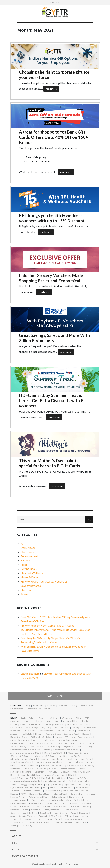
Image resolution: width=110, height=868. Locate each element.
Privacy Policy (72, 864)
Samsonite (81, 822)
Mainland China (75, 724)
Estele (13, 807)
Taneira (14, 784)
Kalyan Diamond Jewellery (23, 740)
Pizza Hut (15, 721)
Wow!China (52, 803)
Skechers (27, 772)
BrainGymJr (87, 803)
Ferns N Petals (53, 721)
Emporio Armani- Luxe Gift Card (59, 775)
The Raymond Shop (55, 724)
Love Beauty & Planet (75, 819)
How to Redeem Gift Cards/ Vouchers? (44, 581)
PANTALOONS (36, 724)
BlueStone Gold (52, 791)
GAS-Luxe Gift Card (19, 756)
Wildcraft (84, 800)
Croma (14, 724)
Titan (55, 728)
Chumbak (15, 791)
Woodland (15, 731)
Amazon (14, 734)
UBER (80, 746)
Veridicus (36, 810)
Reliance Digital (60, 794)
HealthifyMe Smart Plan (39, 822)
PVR (39, 743)
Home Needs (87, 705)
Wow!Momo (37, 803)
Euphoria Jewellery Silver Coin (62, 800)
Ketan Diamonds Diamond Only (25, 781)
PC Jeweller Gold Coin (41, 737)
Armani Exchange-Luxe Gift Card (26, 753)
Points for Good (87, 743)
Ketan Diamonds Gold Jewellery (25, 750)
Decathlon (39, 772)
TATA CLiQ (53, 772)
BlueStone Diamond (32, 791)
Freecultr (43, 816)
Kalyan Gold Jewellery (81, 737)
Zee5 (70, 762)
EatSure (33, 813)
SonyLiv (82, 769)
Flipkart (39, 734)
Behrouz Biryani (71, 810)
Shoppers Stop (47, 731)
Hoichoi (14, 794)
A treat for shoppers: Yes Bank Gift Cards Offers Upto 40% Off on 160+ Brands (53, 137)
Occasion (26, 590)
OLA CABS (49, 743)
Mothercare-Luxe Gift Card (80, 759)
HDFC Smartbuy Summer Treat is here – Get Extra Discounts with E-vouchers (52, 400)
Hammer (15, 810)
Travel (25, 594)
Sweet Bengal (32, 728)
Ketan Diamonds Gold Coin (66, 750)
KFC (40, 721)
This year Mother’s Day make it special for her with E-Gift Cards (49, 463)
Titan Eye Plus (84, 731)
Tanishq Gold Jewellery (21, 825)
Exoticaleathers (30, 674)
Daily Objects (61, 813)
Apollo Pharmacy (18, 746)
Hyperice (84, 813)
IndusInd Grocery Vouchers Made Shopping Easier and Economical (51, 278)
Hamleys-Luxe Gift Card (43, 756)
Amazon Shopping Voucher (23, 816)
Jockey (89, 746)
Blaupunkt (29, 769)
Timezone (25, 807)
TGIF (87, 718)
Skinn (53, 788)
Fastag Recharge (68, 769)
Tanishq (60, 731)
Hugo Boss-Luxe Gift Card (70, 756)
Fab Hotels (27, 734)
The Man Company (85, 762)
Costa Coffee (29, 721)
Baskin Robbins (70, 721)
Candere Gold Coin (29, 765)
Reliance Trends (18, 797)
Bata (41, 718)
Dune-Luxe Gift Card (79, 778)
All (22, 543)
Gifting (74, 705)
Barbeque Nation (77, 797)
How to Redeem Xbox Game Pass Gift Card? (47, 625)
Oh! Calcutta (16, 728)
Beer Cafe (62, 743)
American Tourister (63, 822)
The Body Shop (53, 746)
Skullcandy (15, 769)
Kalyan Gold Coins (19, 737)
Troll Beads (57, 816)
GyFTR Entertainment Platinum (25, 788)
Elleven (53, 769)
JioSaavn (46, 807)
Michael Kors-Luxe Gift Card (24, 759)
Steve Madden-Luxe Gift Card (50, 762)
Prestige (76, 728)
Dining (27, 705)
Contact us (55, 3)
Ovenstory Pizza (18, 813)
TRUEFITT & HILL (70, 803)
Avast (25, 810)
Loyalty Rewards (31, 586)
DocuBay (65, 772)
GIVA (24, 794)
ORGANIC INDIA (18, 800)
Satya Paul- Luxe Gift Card (52, 759)
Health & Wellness (32, 573)
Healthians (83, 784)
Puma (73, 743)
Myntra (45, 728)
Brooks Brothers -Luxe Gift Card (25, 775)
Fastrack (65, 728)
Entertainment (29, 556)
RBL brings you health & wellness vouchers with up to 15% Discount (52, 218)
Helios (71, 731)
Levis (23, 724)
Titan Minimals (66, 788)
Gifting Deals (29, 569)
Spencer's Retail (71, 734)
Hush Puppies (30, 731)
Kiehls (47, 750)
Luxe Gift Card (36, 746)
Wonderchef (60, 807)
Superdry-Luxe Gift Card (22, 762)
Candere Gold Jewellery (53, 765)
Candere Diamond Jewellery (81, 765)
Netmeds (41, 769)
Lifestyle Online (82, 781)
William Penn (90, 728)
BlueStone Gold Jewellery (75, 791)
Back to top (55, 696)
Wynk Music (16, 819)
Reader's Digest (53, 734)
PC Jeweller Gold (47, 740)
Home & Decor (30, 577)
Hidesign (85, 721)
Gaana (36, 807)
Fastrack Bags (83, 788)
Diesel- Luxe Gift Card (55, 753)
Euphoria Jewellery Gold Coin (57, 781)
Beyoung (87, 807)
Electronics (27, 552)
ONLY (78, 718)
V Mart (69, 816)
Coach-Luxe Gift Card (78, 753)
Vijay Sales (69, 784)
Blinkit (13, 765)
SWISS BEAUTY (17, 822)
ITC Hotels (74, 807)
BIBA (31, 743)
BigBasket (69, 746)
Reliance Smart (59, 797)
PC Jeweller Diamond (68, 740)
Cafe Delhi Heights (19, 803)
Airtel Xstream (82, 816)
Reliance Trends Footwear (83, 794)
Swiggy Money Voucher (32, 784)
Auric (73, 813)
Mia (45, 788)
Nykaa (28, 819)
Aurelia (59, 737)
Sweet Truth (46, 813)
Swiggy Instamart (52, 810)
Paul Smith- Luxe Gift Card (54, 778)
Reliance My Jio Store (39, 794)
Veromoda (67, 718)
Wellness (63, 705)
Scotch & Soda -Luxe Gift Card (24, 778)
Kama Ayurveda (18, 743)
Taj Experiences (54, 784)
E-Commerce (17, 709)
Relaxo (86, 734)
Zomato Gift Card (54, 819)
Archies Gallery (28, 718)
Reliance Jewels (37, 800)
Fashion (25, 560)
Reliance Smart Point (39, 797)
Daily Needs (28, 548)
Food (24, 565)
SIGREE (89, 724)
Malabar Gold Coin (82, 772)
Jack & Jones (53, 718)
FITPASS (39, 819)
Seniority (15, 772)
